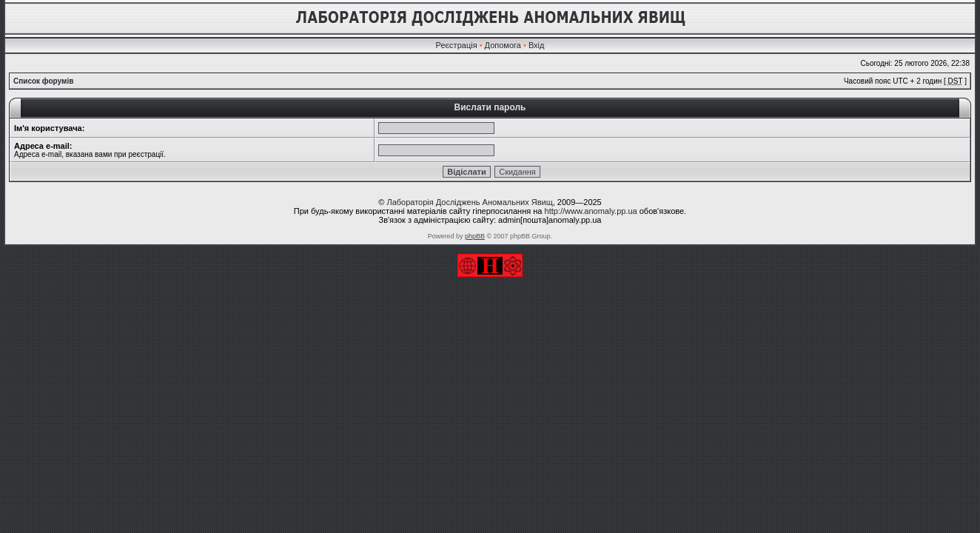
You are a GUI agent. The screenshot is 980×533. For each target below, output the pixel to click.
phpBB (475, 236)
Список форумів (43, 81)
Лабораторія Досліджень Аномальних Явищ (469, 202)
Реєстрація (457, 45)
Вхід (537, 45)
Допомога (503, 45)
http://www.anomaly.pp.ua (591, 211)
